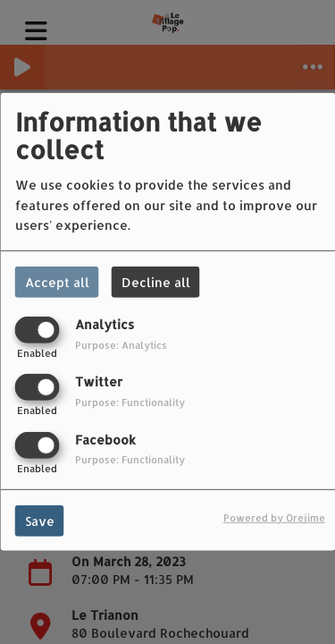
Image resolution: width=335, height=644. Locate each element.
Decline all (156, 282)
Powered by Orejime (274, 517)
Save (40, 520)
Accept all (57, 282)
